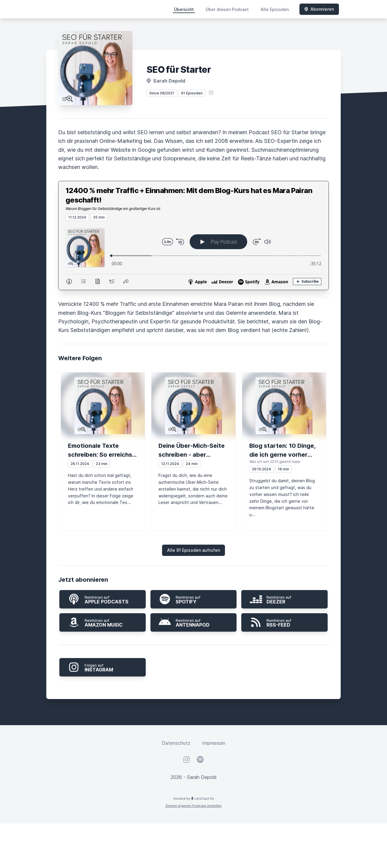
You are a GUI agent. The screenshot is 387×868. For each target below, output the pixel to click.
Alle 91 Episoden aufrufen (193, 550)
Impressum (214, 743)
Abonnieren (319, 9)
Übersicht (184, 9)
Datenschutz (176, 743)
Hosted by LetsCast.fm (194, 799)
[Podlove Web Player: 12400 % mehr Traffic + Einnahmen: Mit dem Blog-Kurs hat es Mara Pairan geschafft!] (193, 255)
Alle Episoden (275, 9)
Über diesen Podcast (227, 9)
